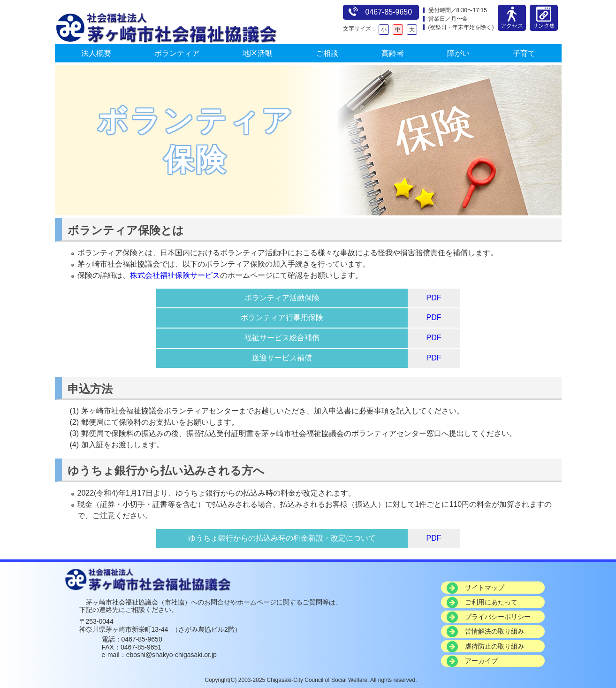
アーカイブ (481, 661)
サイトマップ (485, 588)
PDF (434, 298)
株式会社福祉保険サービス (175, 275)
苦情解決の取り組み (494, 631)
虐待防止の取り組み (494, 646)
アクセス (512, 23)
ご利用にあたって (491, 602)
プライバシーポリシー (498, 617)
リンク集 (544, 23)
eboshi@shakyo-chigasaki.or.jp (171, 655)
